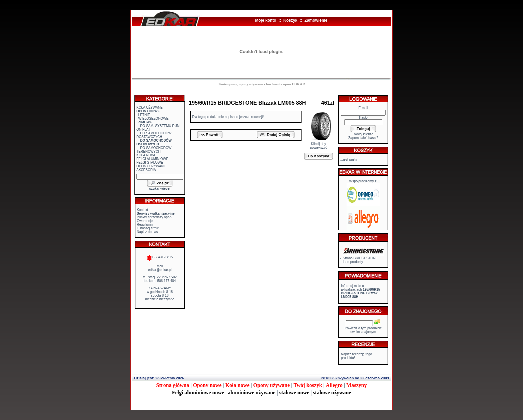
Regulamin (145, 224)
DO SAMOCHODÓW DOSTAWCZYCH (154, 135)
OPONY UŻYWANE (151, 166)
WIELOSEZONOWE (154, 118)
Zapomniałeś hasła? (363, 138)
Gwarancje (145, 221)
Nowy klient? (363, 134)
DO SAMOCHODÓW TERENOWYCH (154, 150)
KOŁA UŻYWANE (150, 107)
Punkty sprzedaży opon (154, 217)
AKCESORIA (146, 170)
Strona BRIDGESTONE (360, 258)
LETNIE (144, 115)
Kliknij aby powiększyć (319, 144)
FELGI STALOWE (150, 162)
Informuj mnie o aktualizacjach (360, 291)
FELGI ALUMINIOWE (152, 159)
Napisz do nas (147, 232)
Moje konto (266, 20)
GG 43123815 (160, 257)
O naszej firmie (148, 228)
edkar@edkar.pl (160, 270)
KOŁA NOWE (146, 155)
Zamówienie (316, 20)
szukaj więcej (160, 188)
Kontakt (142, 210)
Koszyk (290, 20)
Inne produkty (353, 262)
